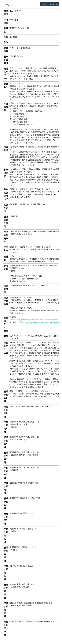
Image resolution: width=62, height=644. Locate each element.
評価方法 (6, 249)
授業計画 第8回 (6, 503)
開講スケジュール (6, 74)
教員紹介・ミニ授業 (6, 324)
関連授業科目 (6, 301)
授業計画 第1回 (6, 396)
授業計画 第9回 (6, 519)
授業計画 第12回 (6, 573)
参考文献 (6, 268)
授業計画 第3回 (6, 427)
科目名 (6, 30)
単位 (6, 42)
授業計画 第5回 (6, 458)
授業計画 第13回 (6, 591)
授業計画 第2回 (6, 412)
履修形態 (6, 50)
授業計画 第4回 (6, 442)
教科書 (6, 258)
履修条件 (6, 86)
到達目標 (6, 149)
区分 (6, 37)
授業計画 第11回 (6, 554)
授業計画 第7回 (6, 488)
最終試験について (6, 194)
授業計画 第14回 (6, 610)
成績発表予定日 (6, 222)
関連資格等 (6, 289)
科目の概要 (6, 107)
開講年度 (6, 12)
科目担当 (6, 21)
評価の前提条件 (6, 237)
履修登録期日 (6, 60)
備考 (6, 336)
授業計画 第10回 (6, 536)
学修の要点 (6, 173)
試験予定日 (6, 208)
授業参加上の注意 (6, 348)
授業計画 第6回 (6, 473)
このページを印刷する (49, 4)
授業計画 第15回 (6, 628)
